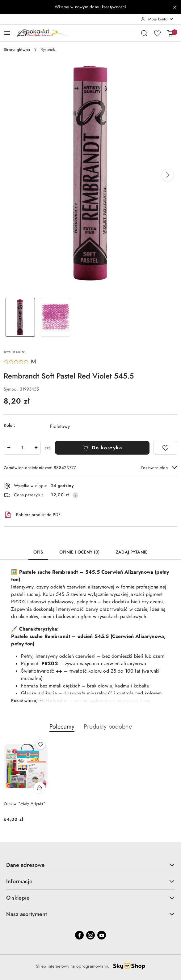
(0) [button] (34, 362)
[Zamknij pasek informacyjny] (175, 7)
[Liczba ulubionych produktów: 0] (157, 33)
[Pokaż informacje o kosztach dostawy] (75, 495)
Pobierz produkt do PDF (32, 515)
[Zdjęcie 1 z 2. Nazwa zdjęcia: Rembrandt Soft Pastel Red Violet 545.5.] (20, 317)
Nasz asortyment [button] (90, 914)
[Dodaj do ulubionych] (165, 448)
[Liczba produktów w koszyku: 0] (170, 33)
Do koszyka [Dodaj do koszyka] (102, 448)
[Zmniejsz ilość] (9, 448)
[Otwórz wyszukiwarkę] (144, 33)
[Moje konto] (157, 19)
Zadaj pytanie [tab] (132, 552)
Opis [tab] (38, 552)
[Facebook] (79, 935)
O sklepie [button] (90, 898)
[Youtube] (102, 935)
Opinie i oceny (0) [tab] (80, 552)
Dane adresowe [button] (90, 865)
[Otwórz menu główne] (7, 33)
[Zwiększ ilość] (36, 448)
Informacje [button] (90, 881)
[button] (168, 175)
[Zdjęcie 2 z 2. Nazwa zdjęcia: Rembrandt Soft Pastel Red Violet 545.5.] (55, 317)
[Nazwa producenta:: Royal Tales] (15, 352)
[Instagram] (90, 935)
